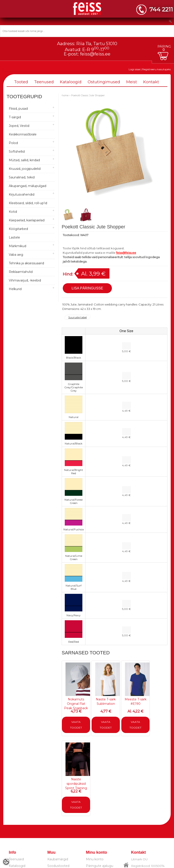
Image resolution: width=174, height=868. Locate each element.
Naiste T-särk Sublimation (106, 701)
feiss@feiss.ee (95, 54)
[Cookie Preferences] (6, 862)
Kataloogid (71, 82)
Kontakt (151, 82)
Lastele (14, 237)
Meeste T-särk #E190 (136, 701)
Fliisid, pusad (18, 109)
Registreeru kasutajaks (156, 69)
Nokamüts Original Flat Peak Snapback (76, 704)
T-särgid (15, 117)
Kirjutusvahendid (22, 194)
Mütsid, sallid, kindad (24, 160)
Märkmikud (18, 246)
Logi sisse (134, 69)
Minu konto (95, 859)
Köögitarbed (18, 229)
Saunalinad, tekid (22, 177)
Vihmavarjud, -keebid (25, 280)
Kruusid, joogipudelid (25, 169)
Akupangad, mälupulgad (28, 186)
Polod (13, 143)
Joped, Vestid (19, 126)
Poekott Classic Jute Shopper (88, 95)
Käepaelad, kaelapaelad (27, 220)
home (65, 95)
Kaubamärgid (58, 859)
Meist (132, 82)
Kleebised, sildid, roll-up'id (28, 203)
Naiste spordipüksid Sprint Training (76, 784)
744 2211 (161, 9)
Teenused (44, 82)
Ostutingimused (104, 82)
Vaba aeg (16, 255)
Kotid (13, 212)
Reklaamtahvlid (21, 272)
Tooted (21, 82)
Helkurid (15, 289)
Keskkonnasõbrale (23, 134)
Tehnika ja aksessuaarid (26, 263)
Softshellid (17, 152)
